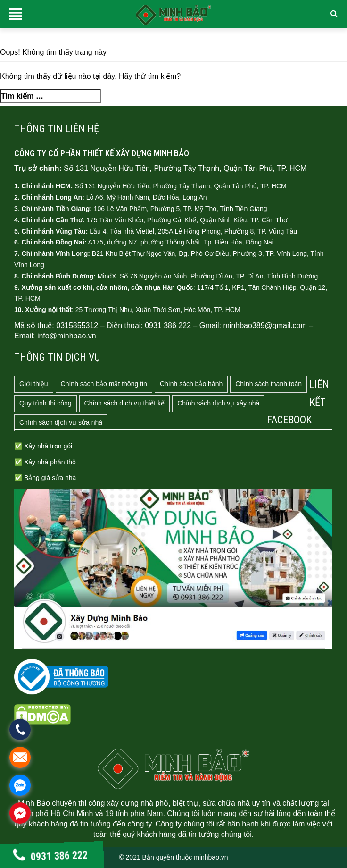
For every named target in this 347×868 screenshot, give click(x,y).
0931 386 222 (50, 856)
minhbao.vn (211, 857)
